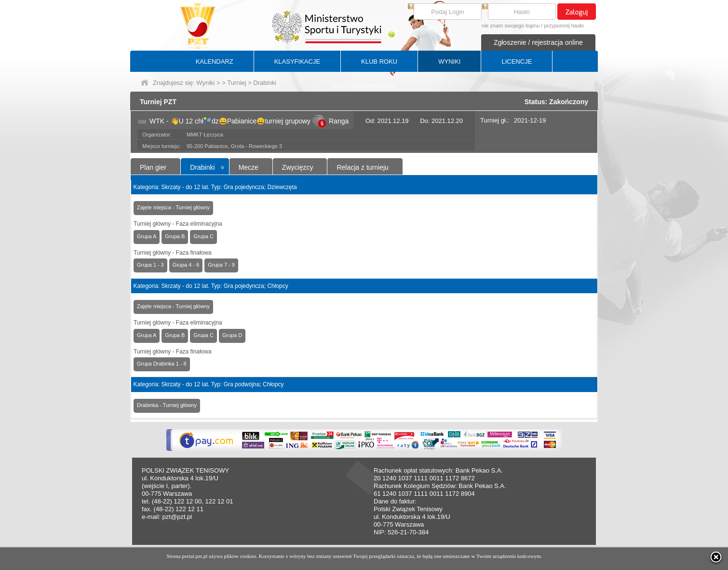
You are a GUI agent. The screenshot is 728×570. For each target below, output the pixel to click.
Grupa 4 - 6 (186, 265)
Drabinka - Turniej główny (167, 405)
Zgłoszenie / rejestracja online (538, 42)
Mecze (249, 167)
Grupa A (147, 236)
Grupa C (203, 236)
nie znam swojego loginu (511, 26)
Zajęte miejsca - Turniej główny (173, 207)
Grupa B (175, 236)
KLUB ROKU (379, 61)
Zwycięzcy (298, 167)
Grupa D (232, 335)
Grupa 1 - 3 (150, 265)
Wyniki (205, 83)
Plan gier (153, 167)
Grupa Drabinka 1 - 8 (162, 364)
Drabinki (202, 167)
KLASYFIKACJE (297, 61)
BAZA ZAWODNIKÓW (364, 86)
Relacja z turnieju (362, 167)
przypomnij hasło (564, 26)
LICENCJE (517, 61)
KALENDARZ (215, 61)
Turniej (236, 83)
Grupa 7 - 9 (221, 265)
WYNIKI (449, 61)
